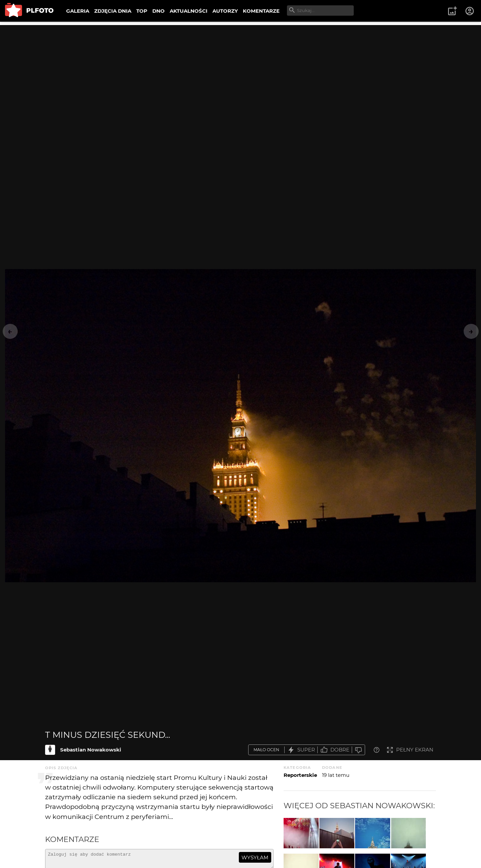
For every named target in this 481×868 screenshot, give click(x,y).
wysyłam (255, 857)
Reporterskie (300, 775)
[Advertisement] (240, 72)
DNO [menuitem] (158, 11)
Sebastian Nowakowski (91, 750)
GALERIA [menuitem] (78, 11)
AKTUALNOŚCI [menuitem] (189, 11)
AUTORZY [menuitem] (225, 11)
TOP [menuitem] (142, 11)
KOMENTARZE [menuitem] (261, 11)
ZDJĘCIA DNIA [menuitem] (113, 11)
